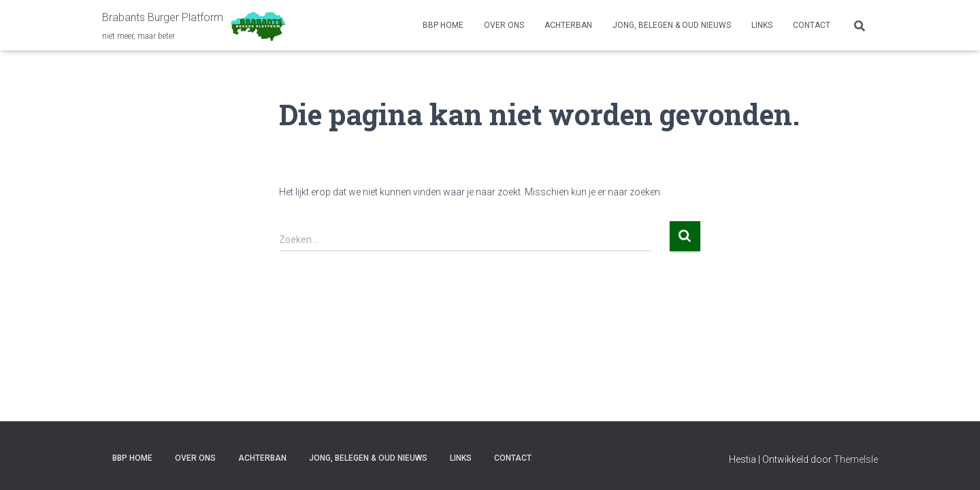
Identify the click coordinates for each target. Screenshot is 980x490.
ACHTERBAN (568, 25)
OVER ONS (504, 25)
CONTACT (812, 25)
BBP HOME (443, 25)
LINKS (762, 25)
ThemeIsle (856, 459)
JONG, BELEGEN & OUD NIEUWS (672, 25)
